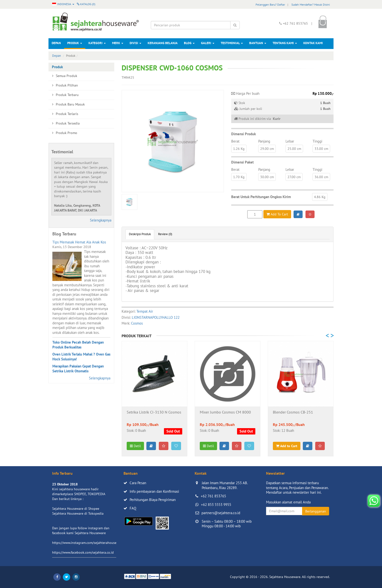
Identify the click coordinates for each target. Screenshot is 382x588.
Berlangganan (316, 511)
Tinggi (317, 141)
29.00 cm (267, 149)
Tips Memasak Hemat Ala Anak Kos (79, 242)
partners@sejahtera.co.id (221, 513)
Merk (118, 43)
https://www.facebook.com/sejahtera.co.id (83, 552)
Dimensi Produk (244, 134)
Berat (235, 141)
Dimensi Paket (242, 162)
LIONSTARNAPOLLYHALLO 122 (156, 317)
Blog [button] (189, 43)
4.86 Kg (320, 197)
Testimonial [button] (232, 43)
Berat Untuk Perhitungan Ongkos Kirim (261, 197)
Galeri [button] (208, 43)
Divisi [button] (135, 43)
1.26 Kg (239, 149)
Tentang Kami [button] (285, 43)
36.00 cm (321, 177)
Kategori (97, 43)
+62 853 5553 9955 (216, 505)
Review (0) (165, 234)
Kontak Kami (313, 43)
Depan (56, 43)
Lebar (290, 141)
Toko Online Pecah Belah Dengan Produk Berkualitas (78, 345)
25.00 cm (294, 149)
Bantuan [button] (258, 43)
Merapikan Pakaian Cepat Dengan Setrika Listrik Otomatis (78, 369)
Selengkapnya (101, 220)
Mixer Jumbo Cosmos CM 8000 (225, 412)
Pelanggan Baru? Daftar (270, 5)
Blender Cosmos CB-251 (293, 412)
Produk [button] (75, 43)
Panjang (264, 141)
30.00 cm (267, 177)
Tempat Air (145, 311)
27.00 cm (294, 177)
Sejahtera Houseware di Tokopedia (78, 513)
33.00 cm (321, 149)
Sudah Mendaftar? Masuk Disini (311, 5)
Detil (135, 446)
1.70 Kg (239, 177)
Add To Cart (277, 214)
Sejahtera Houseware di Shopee (76, 509)
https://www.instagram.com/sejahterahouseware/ (88, 543)
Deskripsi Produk (140, 234)
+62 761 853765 (213, 496)
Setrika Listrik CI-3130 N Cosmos (154, 412)
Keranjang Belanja (163, 43)
